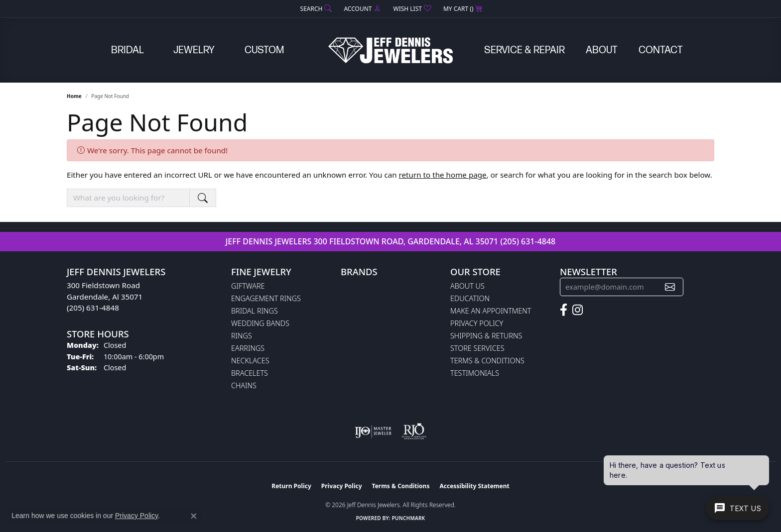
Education (470, 298)
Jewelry (194, 50)
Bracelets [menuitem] (250, 373)
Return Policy (291, 486)
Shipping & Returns (486, 336)
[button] (315, 9)
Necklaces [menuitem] (250, 361)
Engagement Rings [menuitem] (266, 298)
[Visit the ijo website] (373, 431)
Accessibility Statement (474, 486)
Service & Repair (524, 50)
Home (74, 96)
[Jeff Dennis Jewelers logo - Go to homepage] (390, 50)
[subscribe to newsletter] (670, 287)
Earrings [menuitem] (248, 348)
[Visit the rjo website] (414, 431)
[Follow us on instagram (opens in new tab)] (578, 310)
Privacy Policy (477, 323)
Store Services (477, 348)
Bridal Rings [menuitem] (255, 311)
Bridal (128, 50)
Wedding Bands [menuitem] (260, 323)
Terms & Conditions (487, 361)
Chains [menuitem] (244, 385)
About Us (467, 286)
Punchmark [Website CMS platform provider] (409, 518)
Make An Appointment (491, 311)
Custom (264, 50)
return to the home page (443, 175)
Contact (661, 50)
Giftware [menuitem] (248, 286)
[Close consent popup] (194, 516)
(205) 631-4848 (528, 241)
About (602, 50)
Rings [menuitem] (242, 336)
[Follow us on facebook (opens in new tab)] (564, 310)
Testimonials (475, 373)
